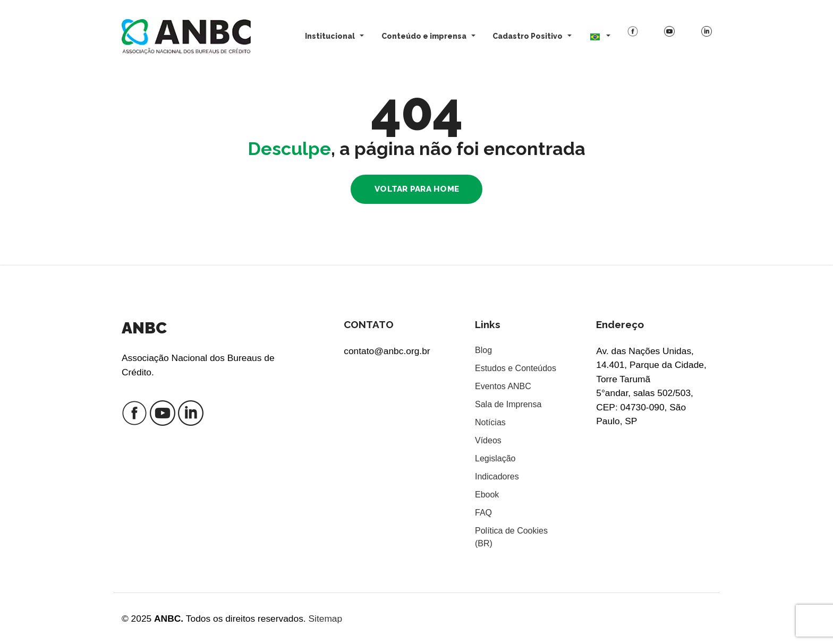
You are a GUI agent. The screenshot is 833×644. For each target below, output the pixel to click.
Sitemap (325, 619)
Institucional (330, 36)
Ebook (487, 495)
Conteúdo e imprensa (424, 36)
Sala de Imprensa (508, 404)
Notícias (490, 422)
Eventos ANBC (503, 386)
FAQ (483, 513)
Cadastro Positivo (528, 36)
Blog (483, 350)
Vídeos (488, 440)
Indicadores (497, 476)
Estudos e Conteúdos (516, 368)
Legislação (495, 458)
